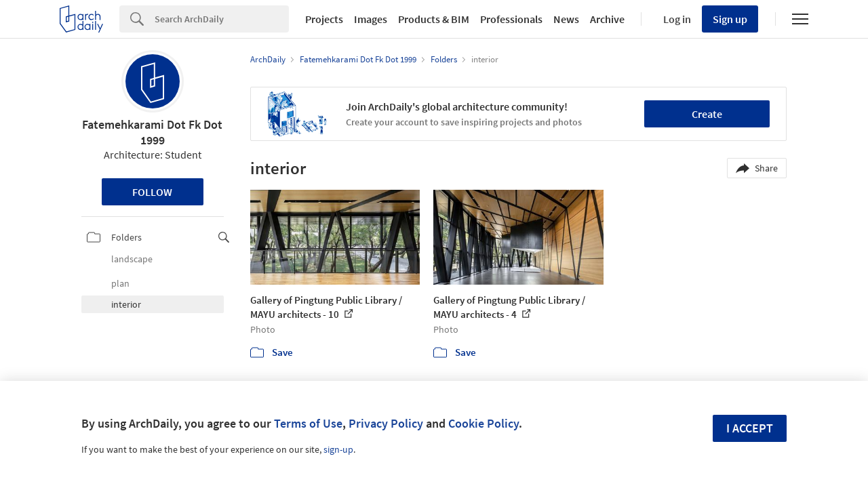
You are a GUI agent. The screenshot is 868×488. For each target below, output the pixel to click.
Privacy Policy (386, 423)
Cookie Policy (484, 423)
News (566, 19)
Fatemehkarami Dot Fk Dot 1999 (152, 132)
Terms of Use (308, 423)
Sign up (730, 19)
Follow (152, 192)
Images (371, 19)
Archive (607, 19)
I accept (750, 428)
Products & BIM (434, 19)
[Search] (222, 19)
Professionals (511, 19)
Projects (324, 19)
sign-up (338, 449)
